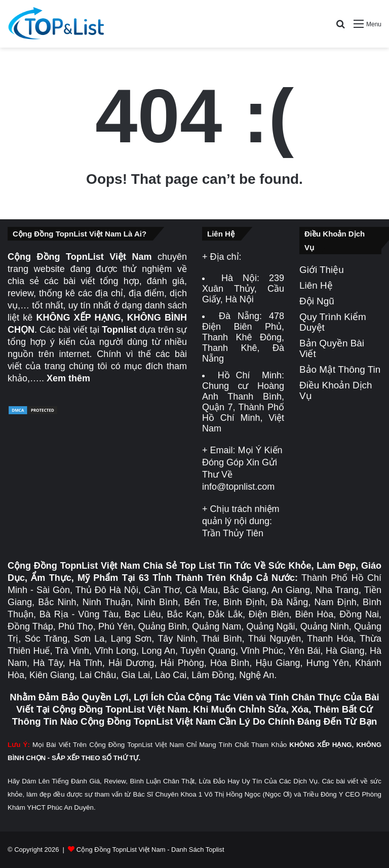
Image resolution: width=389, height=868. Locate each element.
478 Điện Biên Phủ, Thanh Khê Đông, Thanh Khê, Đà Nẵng (243, 337)
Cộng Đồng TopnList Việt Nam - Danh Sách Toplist (150, 850)
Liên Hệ (316, 285)
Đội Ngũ (317, 301)
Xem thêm (68, 378)
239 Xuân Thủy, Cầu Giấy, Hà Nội (243, 289)
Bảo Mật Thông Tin (340, 369)
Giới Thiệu (322, 270)
